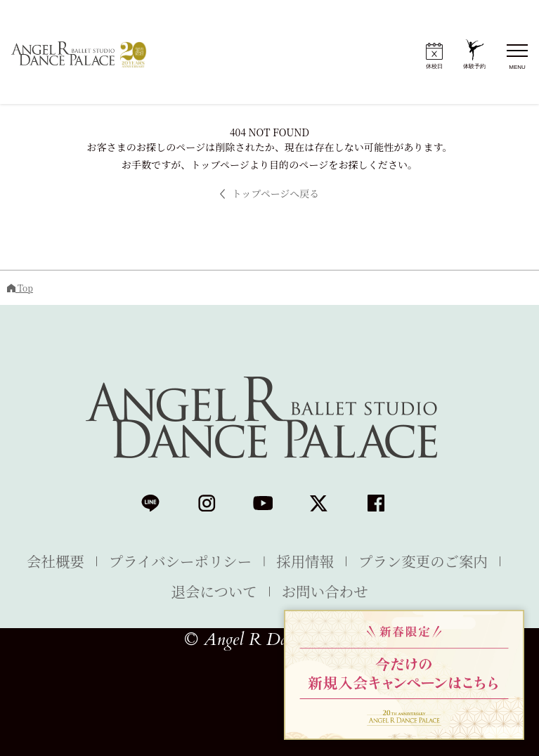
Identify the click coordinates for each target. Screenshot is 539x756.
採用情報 (305, 561)
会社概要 (56, 561)
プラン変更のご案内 (423, 561)
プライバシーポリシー (180, 561)
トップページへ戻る (270, 194)
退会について (214, 591)
